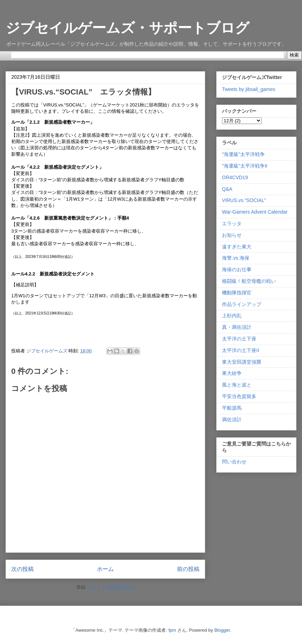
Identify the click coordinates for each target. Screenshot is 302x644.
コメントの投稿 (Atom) (111, 587)
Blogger (222, 630)
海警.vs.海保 (236, 258)
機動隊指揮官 (237, 293)
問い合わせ (234, 462)
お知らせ (232, 235)
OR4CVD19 (235, 177)
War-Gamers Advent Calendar (255, 212)
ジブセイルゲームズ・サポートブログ (127, 28)
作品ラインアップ (242, 304)
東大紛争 (232, 373)
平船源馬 (232, 408)
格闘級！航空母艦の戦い (249, 281)
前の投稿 (188, 569)
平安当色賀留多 (239, 396)
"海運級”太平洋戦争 (243, 154)
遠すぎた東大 (237, 247)
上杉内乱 (232, 316)
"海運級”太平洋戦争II (245, 166)
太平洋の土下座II (241, 350)
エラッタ (232, 223)
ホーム (105, 569)
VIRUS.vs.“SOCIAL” (244, 200)
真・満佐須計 (237, 327)
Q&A (227, 189)
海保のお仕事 (237, 269)
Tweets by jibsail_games (249, 89)
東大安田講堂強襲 (242, 362)
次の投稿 (22, 569)
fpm (172, 630)
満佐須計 (232, 419)
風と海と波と (237, 385)
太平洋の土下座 (239, 339)
